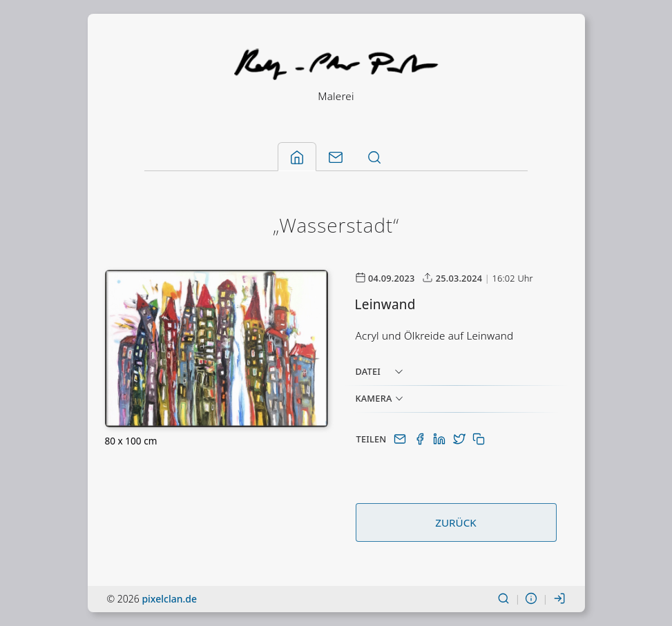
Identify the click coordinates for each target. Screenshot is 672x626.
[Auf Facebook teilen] (421, 439)
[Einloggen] (559, 599)
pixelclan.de (169, 599)
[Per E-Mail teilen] (401, 439)
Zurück (455, 522)
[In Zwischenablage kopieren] (479, 439)
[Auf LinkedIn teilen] (441, 439)
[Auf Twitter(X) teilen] (461, 439)
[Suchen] (503, 599)
